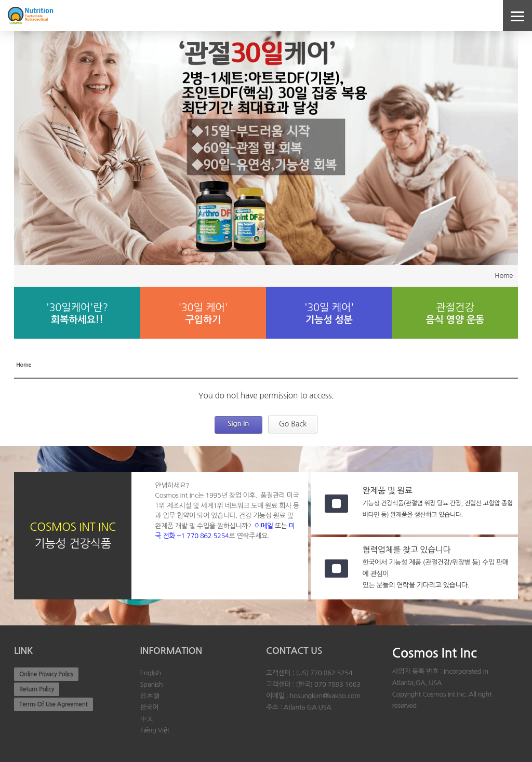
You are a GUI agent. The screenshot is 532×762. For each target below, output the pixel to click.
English (151, 673)
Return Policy (37, 689)
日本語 (150, 696)
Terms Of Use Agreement (54, 704)
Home (504, 276)
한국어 (150, 707)
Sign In (238, 424)
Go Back (293, 424)
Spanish (152, 684)
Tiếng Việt (155, 730)
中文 (147, 719)
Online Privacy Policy (46, 674)
